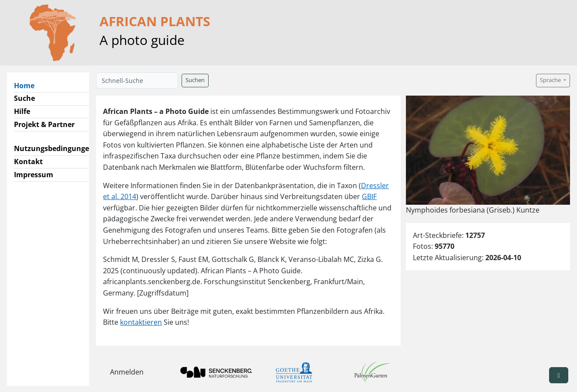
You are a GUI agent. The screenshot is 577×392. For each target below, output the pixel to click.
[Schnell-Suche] (137, 81)
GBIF (369, 196)
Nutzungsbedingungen (54, 148)
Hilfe (22, 111)
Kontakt (28, 162)
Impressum (34, 175)
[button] (559, 375)
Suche (24, 98)
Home (28, 85)
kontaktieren (141, 322)
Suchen (195, 80)
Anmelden (127, 372)
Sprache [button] (551, 80)
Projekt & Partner (44, 124)
